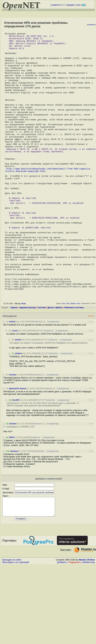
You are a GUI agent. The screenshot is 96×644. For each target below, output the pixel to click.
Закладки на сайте (12, 628)
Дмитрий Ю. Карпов (18, 453)
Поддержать (75, 630)
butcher (12, 386)
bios (64, 368)
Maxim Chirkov (87, 628)
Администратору (28, 372)
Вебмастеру (89, 630)
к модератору (53, 386)
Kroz (24, 368)
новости (56, 5)
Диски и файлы (55, 372)
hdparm (73, 368)
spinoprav (14, 516)
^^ (39, 395)
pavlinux (19, 418)
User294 (16, 464)
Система (42, 372)
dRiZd (12, 502)
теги (78, 5)
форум (71, 5)
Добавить (62, 630)
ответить (38, 386)
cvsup (15, 395)
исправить (91, 25)
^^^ (43, 395)
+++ (64, 5)
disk (68, 368)
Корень (14, 372)
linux (79, 368)
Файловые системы (74, 372)
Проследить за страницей (16, 630)
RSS (91, 380)
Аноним (13, 439)
